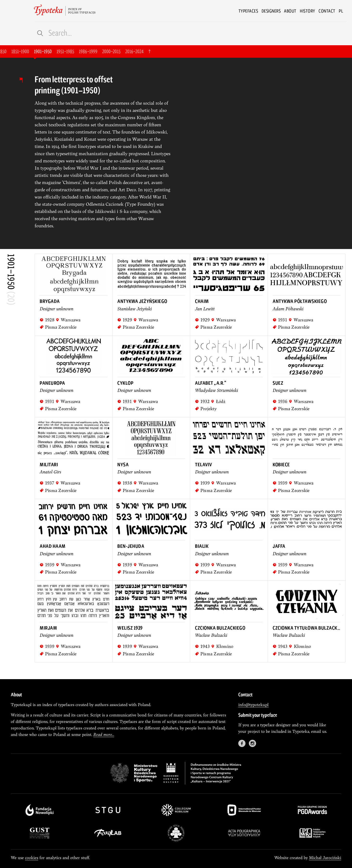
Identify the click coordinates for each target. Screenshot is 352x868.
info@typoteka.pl (253, 705)
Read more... (104, 734)
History (308, 11)
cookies (32, 858)
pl (341, 11)
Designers (271, 11)
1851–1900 (20, 51)
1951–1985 (65, 51)
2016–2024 (134, 51)
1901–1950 (43, 51)
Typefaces (248, 11)
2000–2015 (111, 51)
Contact (327, 11)
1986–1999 (88, 51)
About (290, 11)
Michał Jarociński (325, 858)
